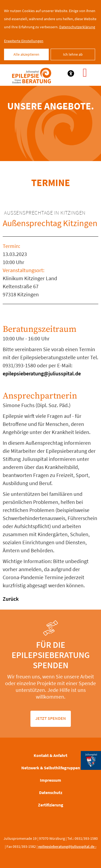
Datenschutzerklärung (77, 27)
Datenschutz (51, 792)
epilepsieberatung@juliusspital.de (42, 373)
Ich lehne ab (73, 54)
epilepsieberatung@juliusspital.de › (67, 846)
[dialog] (50, 32)
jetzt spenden (51, 718)
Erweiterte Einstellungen (24, 41)
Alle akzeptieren (26, 54)
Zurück (11, 599)
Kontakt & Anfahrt (50, 755)
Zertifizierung (51, 805)
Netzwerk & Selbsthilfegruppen (51, 768)
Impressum (50, 780)
